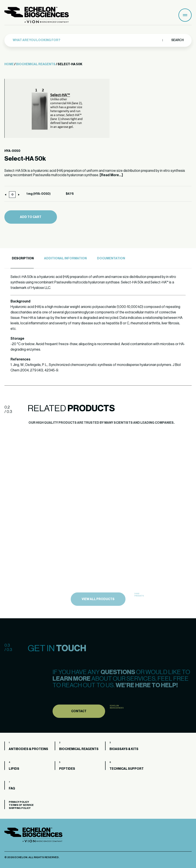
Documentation (111, 258)
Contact (79, 721)
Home (9, 64)
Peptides (67, 769)
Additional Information (65, 258)
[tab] (22, 259)
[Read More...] (111, 175)
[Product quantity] (12, 195)
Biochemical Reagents (36, 64)
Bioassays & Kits (124, 749)
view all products (98, 609)
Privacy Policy (19, 802)
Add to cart (31, 217)
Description (23, 258)
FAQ (12, 789)
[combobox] (87, 39)
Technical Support (127, 769)
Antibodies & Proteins (28, 749)
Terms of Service (21, 805)
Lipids (14, 769)
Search (177, 38)
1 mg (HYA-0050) (38, 194)
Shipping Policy (20, 808)
